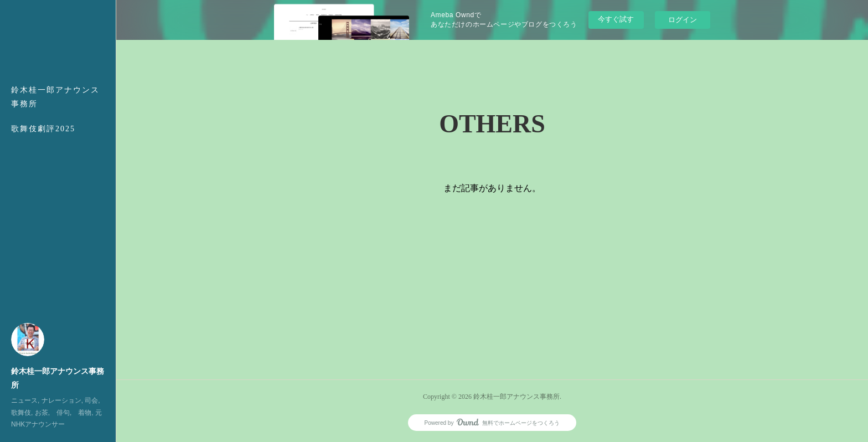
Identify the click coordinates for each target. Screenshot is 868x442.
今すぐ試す (616, 19)
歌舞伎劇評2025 (43, 129)
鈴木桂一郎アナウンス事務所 (55, 97)
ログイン (683, 20)
